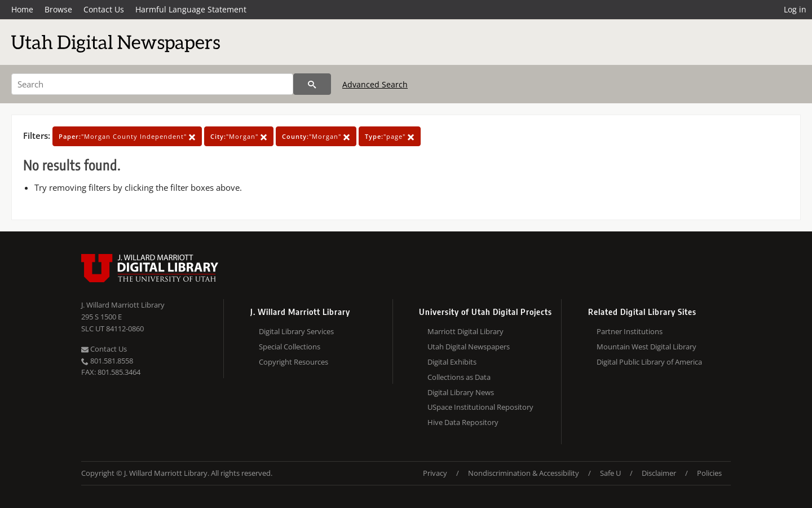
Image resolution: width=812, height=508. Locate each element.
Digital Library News (461, 392)
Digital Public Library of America (649, 362)
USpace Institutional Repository (480, 407)
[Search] (152, 84)
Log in (795, 9)
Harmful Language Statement (191, 9)
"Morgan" (239, 136)
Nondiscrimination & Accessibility (524, 473)
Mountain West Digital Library (646, 347)
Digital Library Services (296, 331)
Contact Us (104, 9)
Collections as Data (459, 377)
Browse (58, 9)
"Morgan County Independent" (127, 136)
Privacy (435, 473)
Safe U (610, 473)
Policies (709, 473)
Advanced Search (375, 84)
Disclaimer (659, 473)
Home (22, 9)
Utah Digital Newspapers (469, 347)
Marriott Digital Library (465, 331)
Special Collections (290, 347)
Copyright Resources (294, 362)
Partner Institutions (630, 331)
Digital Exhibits (452, 362)
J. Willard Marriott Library (123, 305)
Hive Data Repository (463, 422)
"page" (390, 136)
